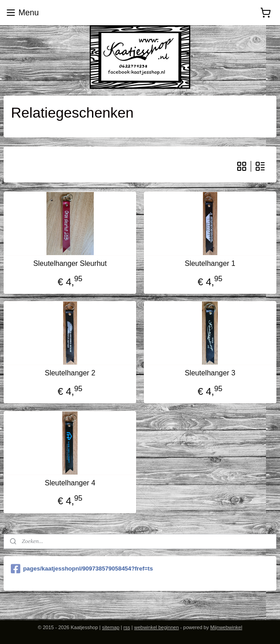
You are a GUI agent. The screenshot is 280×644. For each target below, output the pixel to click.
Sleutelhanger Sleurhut (70, 263)
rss (127, 627)
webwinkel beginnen (156, 627)
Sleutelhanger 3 (210, 373)
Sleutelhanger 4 (70, 483)
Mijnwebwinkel (226, 627)
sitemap (111, 627)
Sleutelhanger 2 (70, 373)
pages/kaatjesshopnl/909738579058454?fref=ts (82, 569)
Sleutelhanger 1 (210, 263)
